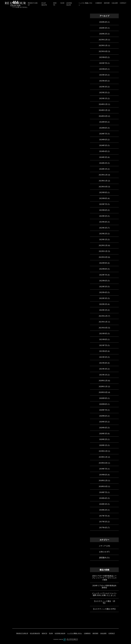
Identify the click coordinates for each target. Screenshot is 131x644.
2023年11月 (103, 181)
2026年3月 (103, 28)
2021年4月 (103, 363)
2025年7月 (103, 63)
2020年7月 (103, 410)
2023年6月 (103, 210)
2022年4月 (103, 292)
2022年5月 (103, 287)
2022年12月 (103, 245)
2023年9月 (103, 192)
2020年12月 (103, 381)
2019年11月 (103, 457)
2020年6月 (103, 416)
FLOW (62, 3)
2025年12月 (103, 40)
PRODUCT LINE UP (22, 633)
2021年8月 (103, 339)
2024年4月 (103, 151)
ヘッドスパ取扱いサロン (75, 633)
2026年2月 (103, 34)
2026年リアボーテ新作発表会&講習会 (104, 587)
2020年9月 (103, 398)
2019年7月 (103, 469)
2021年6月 (103, 351)
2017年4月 (103, 528)
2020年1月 (103, 445)
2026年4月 (103, 22)
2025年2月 (103, 93)
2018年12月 (103, 481)
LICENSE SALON (60, 633)
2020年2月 (103, 439)
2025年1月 (103, 98)
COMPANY (99, 3)
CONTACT (123, 3)
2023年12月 (103, 175)
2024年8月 (103, 128)
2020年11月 (103, 387)
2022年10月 (103, 257)
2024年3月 (103, 157)
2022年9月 (103, 263)
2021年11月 (103, 322)
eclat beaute (35, 633)
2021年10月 (103, 328)
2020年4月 (103, 428)
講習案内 (103, 558)
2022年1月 (103, 310)
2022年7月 (103, 275)
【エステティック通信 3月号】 (104, 602)
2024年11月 (103, 110)
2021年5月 (103, 357)
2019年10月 (103, 463)
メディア (102, 546)
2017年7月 (103, 516)
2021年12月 (103, 316)
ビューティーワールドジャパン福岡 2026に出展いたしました (104, 594)
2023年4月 (103, 222)
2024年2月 (103, 163)
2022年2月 (103, 304)
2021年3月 (103, 369)
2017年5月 (103, 522)
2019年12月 (103, 451)
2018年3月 (103, 504)
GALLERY (115, 3)
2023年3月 (103, 228)
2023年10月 (103, 187)
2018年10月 (103, 486)
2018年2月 (103, 510)
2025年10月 (103, 51)
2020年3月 (103, 434)
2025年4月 (103, 81)
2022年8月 (103, 269)
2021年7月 (103, 345)
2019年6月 (103, 475)
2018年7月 (103, 492)
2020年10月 (103, 392)
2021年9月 (103, 334)
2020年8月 (103, 404)
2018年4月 (103, 498)
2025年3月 (103, 87)
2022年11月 (103, 251)
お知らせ (103, 552)
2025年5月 (103, 75)
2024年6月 (103, 140)
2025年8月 (103, 57)
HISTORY (107, 3)
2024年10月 (103, 116)
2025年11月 (103, 46)
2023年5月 (103, 216)
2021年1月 (103, 375)
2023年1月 (103, 240)
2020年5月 (103, 422)
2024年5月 (103, 145)
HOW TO (44, 633)
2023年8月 (103, 198)
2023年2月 (103, 234)
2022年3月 (103, 298)
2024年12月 (103, 104)
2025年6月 (103, 69)
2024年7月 (103, 134)
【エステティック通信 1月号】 (104, 609)
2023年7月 (103, 204)
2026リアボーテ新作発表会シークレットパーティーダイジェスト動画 (104, 578)
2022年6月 (103, 281)
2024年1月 (103, 169)
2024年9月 (103, 122)
